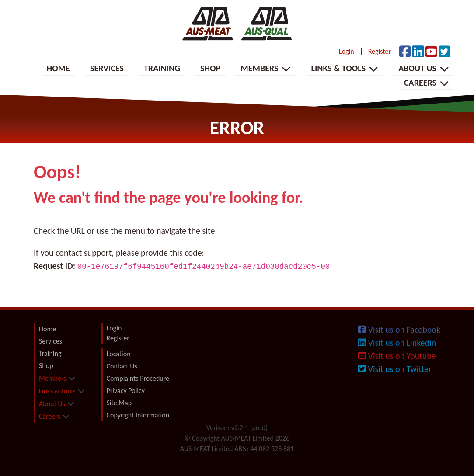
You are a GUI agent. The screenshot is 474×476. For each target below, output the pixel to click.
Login (347, 52)
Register (380, 52)
